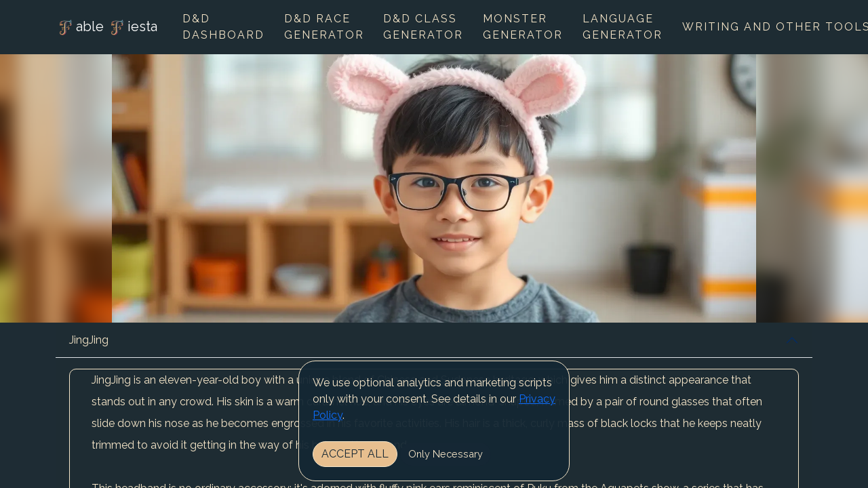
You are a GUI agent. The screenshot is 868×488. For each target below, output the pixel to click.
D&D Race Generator (324, 27)
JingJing (89, 340)
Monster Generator (523, 27)
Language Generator (623, 27)
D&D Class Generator (423, 27)
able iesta (106, 28)
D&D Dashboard (223, 27)
